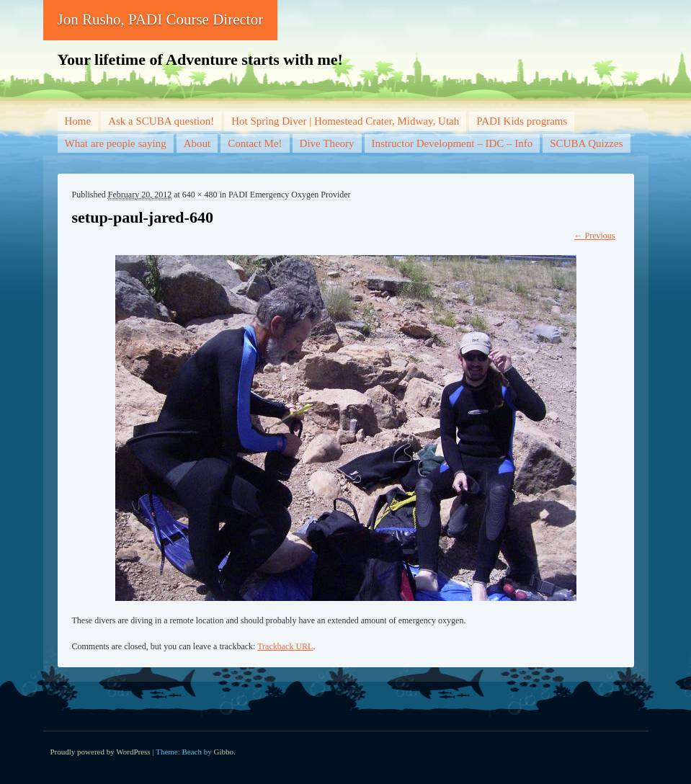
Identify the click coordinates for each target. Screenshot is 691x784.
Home (78, 121)
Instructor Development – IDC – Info (453, 143)
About (197, 143)
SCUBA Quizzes (586, 143)
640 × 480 (200, 195)
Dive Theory (327, 143)
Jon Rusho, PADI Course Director (161, 19)
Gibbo (224, 752)
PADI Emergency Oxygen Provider (290, 195)
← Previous (595, 236)
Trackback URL (285, 646)
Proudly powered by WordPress (101, 752)
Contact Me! (255, 143)
